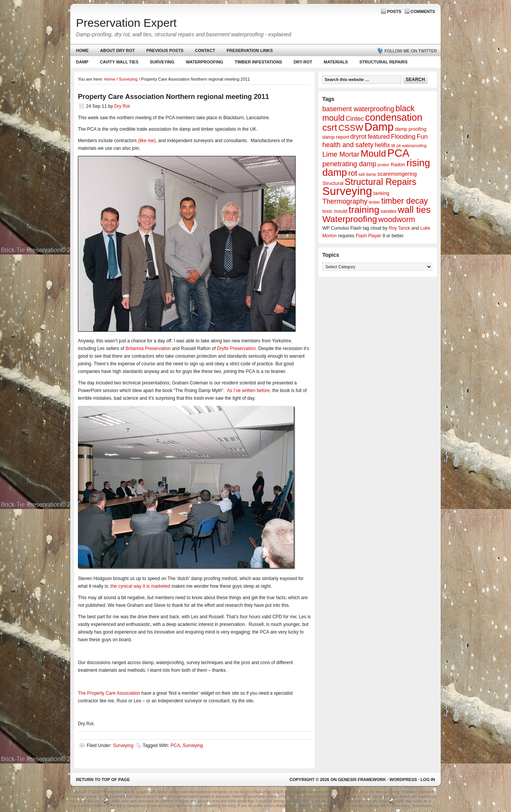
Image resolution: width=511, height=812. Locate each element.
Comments (423, 11)
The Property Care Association (109, 693)
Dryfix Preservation (236, 348)
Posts (394, 11)
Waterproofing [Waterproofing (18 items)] (350, 219)
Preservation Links (250, 50)
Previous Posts (165, 50)
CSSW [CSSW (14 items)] (351, 128)
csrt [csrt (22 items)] (330, 127)
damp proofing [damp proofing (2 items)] (411, 129)
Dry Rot (303, 62)
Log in (428, 780)
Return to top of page (103, 780)
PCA (175, 746)
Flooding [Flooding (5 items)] (403, 137)
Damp (81, 64)
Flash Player (368, 236)
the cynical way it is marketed (140, 586)
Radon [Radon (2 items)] (398, 165)
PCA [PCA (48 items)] (398, 153)
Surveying (162, 62)
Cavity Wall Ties (119, 62)
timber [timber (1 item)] (375, 202)
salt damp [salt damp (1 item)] (367, 174)
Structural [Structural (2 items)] (333, 183)
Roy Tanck (399, 228)
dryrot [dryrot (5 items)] (358, 137)
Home (82, 50)
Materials (336, 62)
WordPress (403, 780)
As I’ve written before (248, 391)
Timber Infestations (257, 64)
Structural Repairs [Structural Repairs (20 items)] (381, 182)
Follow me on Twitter (411, 51)
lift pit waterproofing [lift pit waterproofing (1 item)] (409, 146)
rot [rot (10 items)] (353, 173)
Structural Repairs (383, 62)
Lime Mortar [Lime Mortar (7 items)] (341, 154)
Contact (205, 50)
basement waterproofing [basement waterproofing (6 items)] (358, 109)
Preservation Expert (126, 23)
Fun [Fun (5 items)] (422, 137)
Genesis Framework (362, 780)
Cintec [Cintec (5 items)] (355, 119)
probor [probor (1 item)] (384, 165)
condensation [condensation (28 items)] (394, 117)
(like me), (147, 141)
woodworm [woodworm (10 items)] (397, 219)
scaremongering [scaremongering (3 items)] (397, 174)
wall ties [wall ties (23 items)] (414, 210)
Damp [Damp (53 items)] (379, 127)
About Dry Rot (117, 50)
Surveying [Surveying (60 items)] (347, 191)
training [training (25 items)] (364, 210)
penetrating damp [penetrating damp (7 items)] (349, 164)
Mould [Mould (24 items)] (373, 153)
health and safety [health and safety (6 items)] (348, 145)
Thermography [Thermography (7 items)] (345, 201)
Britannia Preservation (148, 348)
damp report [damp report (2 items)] (336, 137)
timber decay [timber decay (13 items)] (404, 201)
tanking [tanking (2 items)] (382, 193)
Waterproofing (205, 62)
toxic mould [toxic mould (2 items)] (335, 211)
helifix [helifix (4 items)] (382, 145)
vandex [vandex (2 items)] (389, 211)
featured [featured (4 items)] (379, 137)
